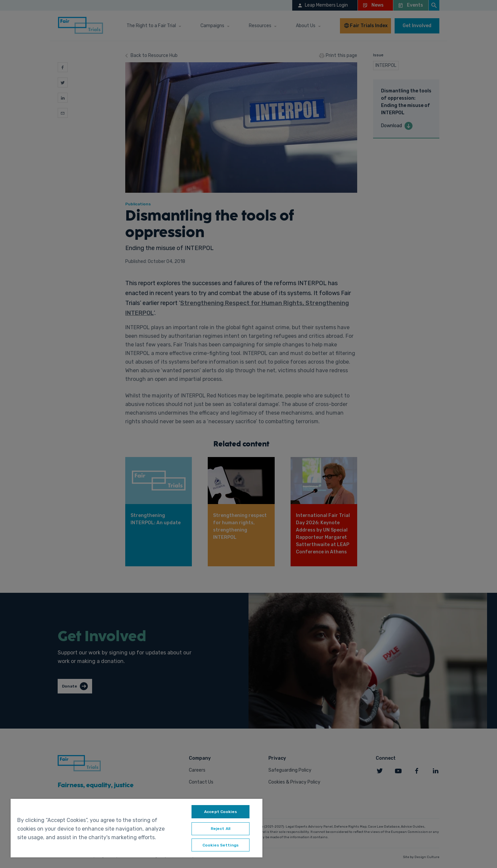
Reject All (221, 829)
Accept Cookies (221, 812)
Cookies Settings (221, 845)
